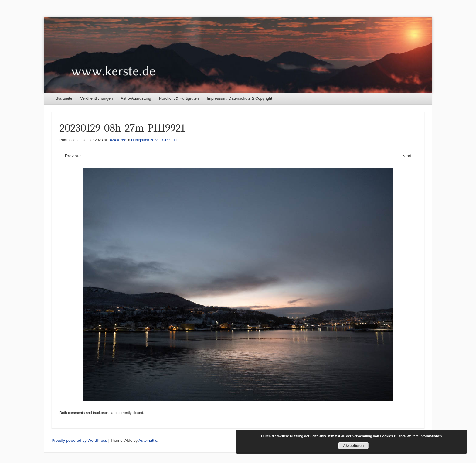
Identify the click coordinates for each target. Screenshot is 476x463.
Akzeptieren (353, 446)
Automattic (148, 440)
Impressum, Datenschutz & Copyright (239, 98)
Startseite (64, 98)
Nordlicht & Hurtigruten (179, 98)
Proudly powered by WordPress (79, 440)
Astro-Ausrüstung (136, 98)
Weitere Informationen (424, 436)
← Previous (70, 156)
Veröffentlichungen (96, 98)
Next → (409, 156)
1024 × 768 (117, 140)
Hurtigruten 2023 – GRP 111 (154, 140)
